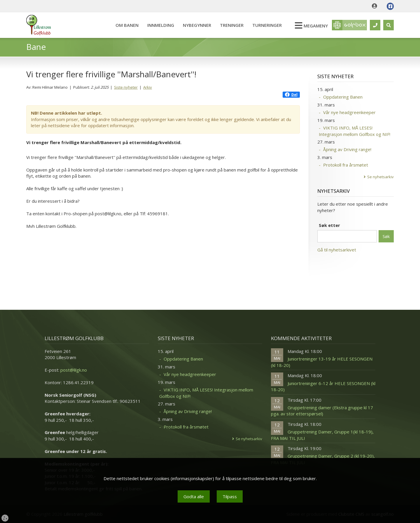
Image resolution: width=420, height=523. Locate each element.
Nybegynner (197, 25)
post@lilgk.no (74, 370)
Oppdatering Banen (343, 97)
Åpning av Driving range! (347, 149)
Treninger (232, 25)
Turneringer (267, 25)
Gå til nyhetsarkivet (337, 250)
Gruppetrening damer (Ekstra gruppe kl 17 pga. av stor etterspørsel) (322, 411)
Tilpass (230, 496)
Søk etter (329, 225)
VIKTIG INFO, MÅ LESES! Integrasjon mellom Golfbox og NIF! (355, 131)
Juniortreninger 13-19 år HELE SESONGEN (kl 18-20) (322, 362)
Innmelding (161, 25)
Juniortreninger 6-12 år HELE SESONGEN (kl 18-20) (323, 386)
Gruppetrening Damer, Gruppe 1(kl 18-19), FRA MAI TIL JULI (322, 435)
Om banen (127, 25)
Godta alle (194, 496)
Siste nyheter (126, 87)
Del (291, 95)
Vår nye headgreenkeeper (349, 112)
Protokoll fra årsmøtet (346, 165)
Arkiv (148, 87)
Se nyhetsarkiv (380, 177)
